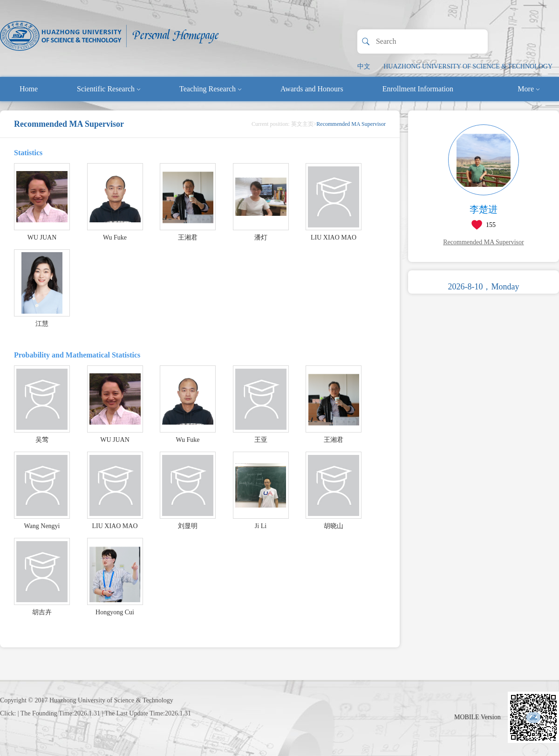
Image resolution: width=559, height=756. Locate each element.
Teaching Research (210, 89)
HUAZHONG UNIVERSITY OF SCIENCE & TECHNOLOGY (468, 66)
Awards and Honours (312, 89)
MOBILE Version (477, 717)
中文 (364, 66)
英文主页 (302, 124)
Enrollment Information (418, 89)
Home (29, 89)
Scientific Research (109, 89)
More (528, 89)
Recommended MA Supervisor (483, 242)
